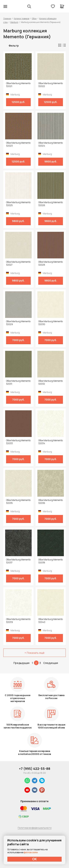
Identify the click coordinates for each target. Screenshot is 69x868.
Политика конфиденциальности (35, 828)
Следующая (51, 663)
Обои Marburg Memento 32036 (51, 502)
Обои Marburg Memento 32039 (18, 621)
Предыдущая (21, 663)
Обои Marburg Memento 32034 (51, 442)
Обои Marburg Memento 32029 (18, 323)
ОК (35, 859)
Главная (7, 18)
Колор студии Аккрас (15, 6)
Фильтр (14, 46)
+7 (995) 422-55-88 (35, 769)
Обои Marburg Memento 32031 (18, 382)
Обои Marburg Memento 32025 (18, 204)
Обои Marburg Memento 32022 (51, 85)
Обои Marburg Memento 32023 (18, 144)
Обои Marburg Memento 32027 (18, 263)
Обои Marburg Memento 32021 (18, 85)
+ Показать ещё (34, 653)
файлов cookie (31, 852)
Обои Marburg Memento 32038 (51, 561)
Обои (34, 18)
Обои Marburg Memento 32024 (51, 144)
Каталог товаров (22, 18)
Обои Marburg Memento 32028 (51, 263)
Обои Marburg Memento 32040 (51, 621)
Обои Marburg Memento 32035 (18, 502)
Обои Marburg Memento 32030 (51, 323)
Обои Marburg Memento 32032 (51, 382)
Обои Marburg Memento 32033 (18, 442)
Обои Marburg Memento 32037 (18, 561)
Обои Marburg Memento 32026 (51, 204)
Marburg (14, 22)
